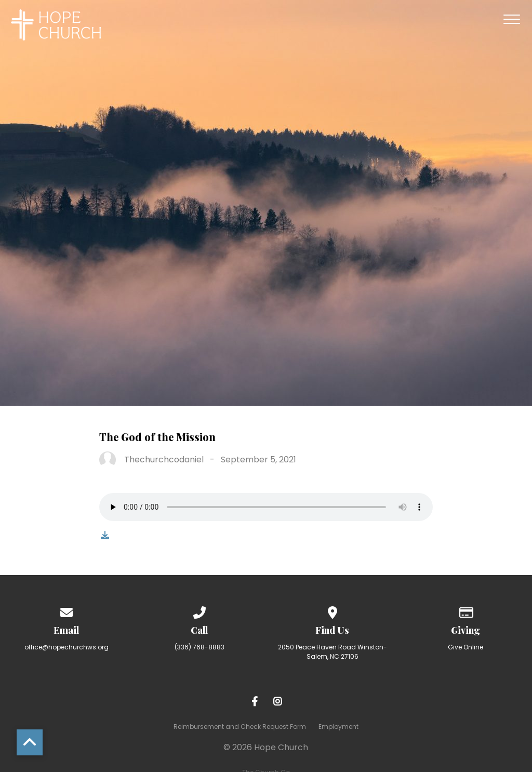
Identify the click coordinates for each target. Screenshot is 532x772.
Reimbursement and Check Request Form (240, 727)
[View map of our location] (332, 611)
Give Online (465, 647)
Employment (338, 727)
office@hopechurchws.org (66, 647)
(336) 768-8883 (199, 647)
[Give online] (465, 611)
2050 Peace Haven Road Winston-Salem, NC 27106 (332, 652)
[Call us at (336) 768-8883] (199, 611)
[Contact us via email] (66, 611)
